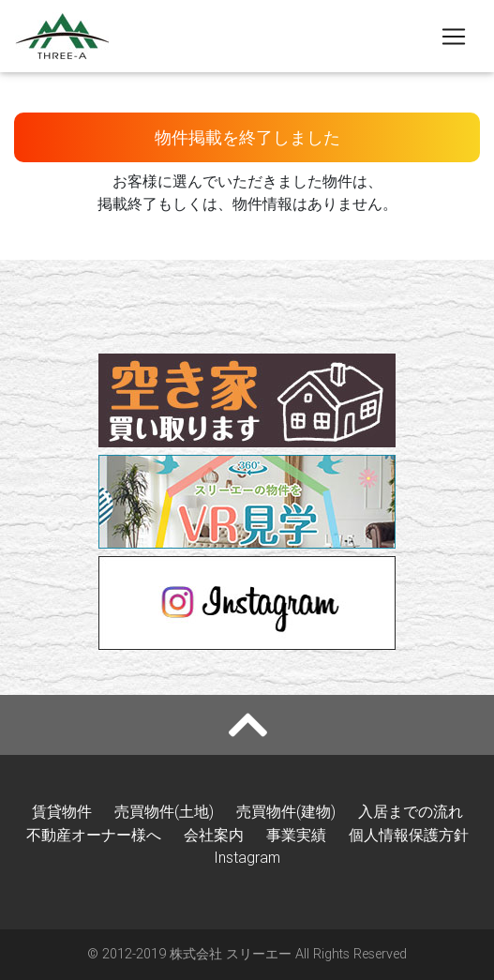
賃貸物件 (62, 811)
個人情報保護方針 (409, 835)
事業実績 (296, 835)
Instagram (247, 857)
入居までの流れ (411, 811)
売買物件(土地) (164, 811)
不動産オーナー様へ (94, 835)
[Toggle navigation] (454, 37)
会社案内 (214, 835)
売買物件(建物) (286, 811)
